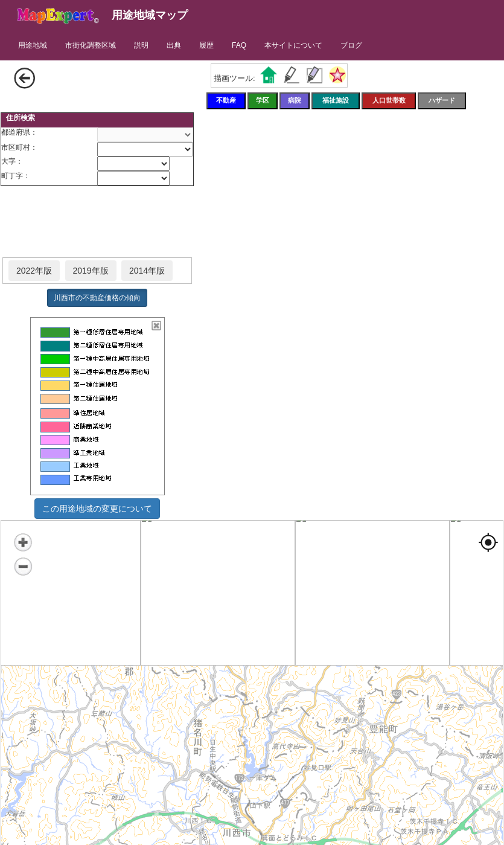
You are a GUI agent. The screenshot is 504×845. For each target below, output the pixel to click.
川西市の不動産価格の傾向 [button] (97, 298)
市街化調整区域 (91, 45)
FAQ (239, 45)
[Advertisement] (97, 222)
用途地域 (33, 45)
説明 (141, 45)
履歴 (206, 45)
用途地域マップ (150, 15)
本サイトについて (293, 45)
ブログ (351, 45)
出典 (174, 45)
